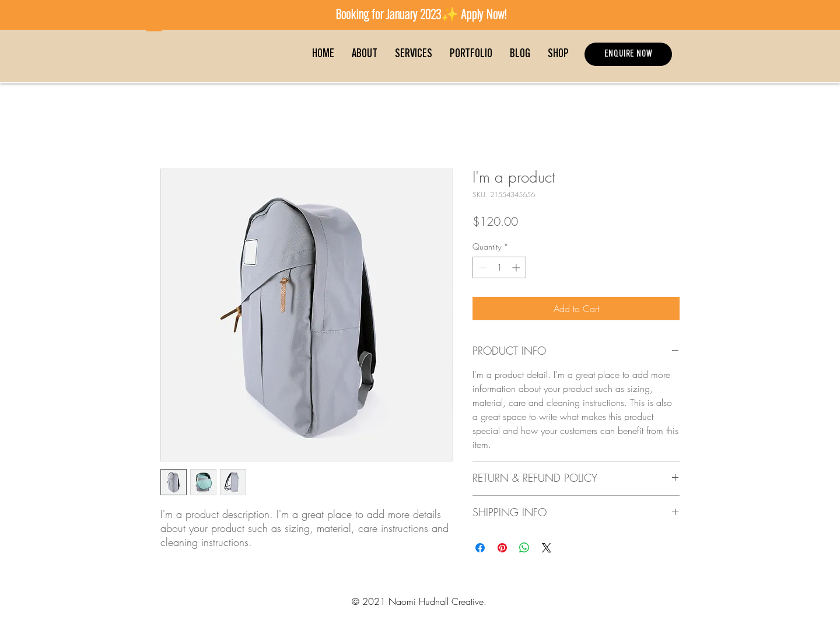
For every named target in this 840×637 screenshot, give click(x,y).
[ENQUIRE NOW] (628, 54)
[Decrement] (482, 267)
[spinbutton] (499, 267)
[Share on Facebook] (480, 548)
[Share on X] (547, 548)
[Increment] (517, 267)
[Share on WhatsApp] (524, 548)
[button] (154, 21)
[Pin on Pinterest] (502, 548)
